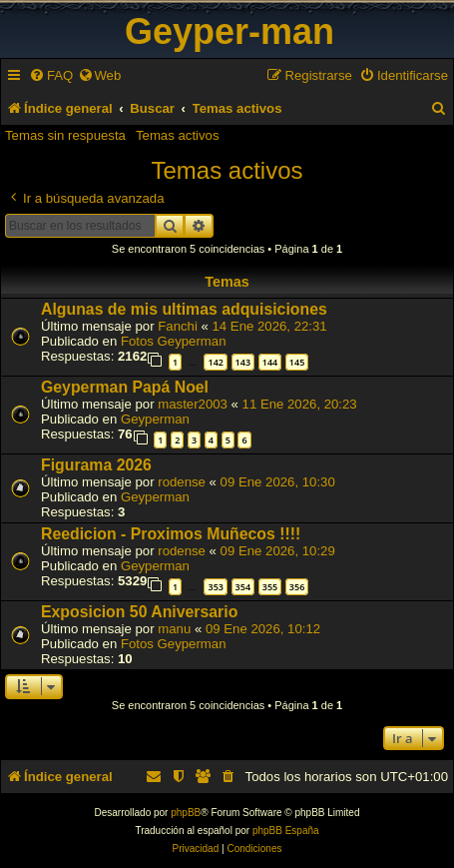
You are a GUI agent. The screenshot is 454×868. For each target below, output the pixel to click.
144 (270, 362)
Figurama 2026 (96, 465)
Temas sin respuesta (65, 135)
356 (297, 587)
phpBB (186, 813)
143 (243, 362)
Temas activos (178, 135)
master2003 (193, 404)
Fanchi (178, 326)
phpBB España (286, 831)
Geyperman (155, 419)
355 (270, 587)
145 (297, 362)
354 (243, 587)
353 (215, 587)
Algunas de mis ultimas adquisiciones (184, 309)
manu (174, 629)
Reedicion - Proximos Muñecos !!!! (171, 534)
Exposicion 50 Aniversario (139, 612)
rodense (182, 482)
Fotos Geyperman (174, 341)
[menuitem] (51, 75)
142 (215, 362)
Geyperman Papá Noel (125, 387)
